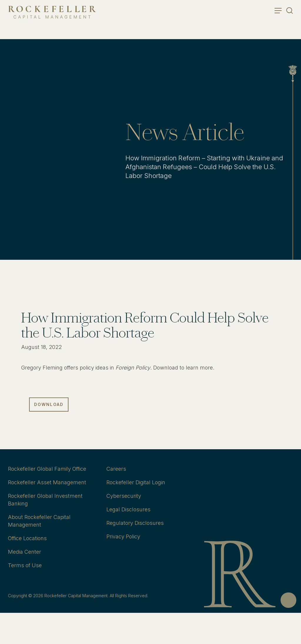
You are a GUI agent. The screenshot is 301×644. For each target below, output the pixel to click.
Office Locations (27, 538)
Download (49, 404)
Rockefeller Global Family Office (47, 469)
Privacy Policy (123, 536)
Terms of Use (25, 565)
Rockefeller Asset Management (47, 482)
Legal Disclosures (128, 509)
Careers (116, 469)
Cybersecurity (124, 496)
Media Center (25, 552)
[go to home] (52, 12)
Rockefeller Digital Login (136, 482)
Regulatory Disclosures (135, 523)
